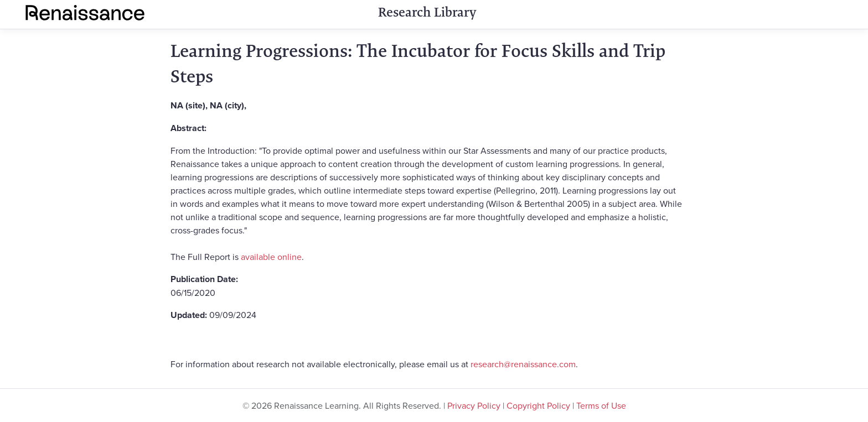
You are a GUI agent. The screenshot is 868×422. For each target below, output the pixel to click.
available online (271, 257)
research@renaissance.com (523, 364)
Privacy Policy (474, 405)
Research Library (427, 12)
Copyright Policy (538, 405)
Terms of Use (601, 405)
